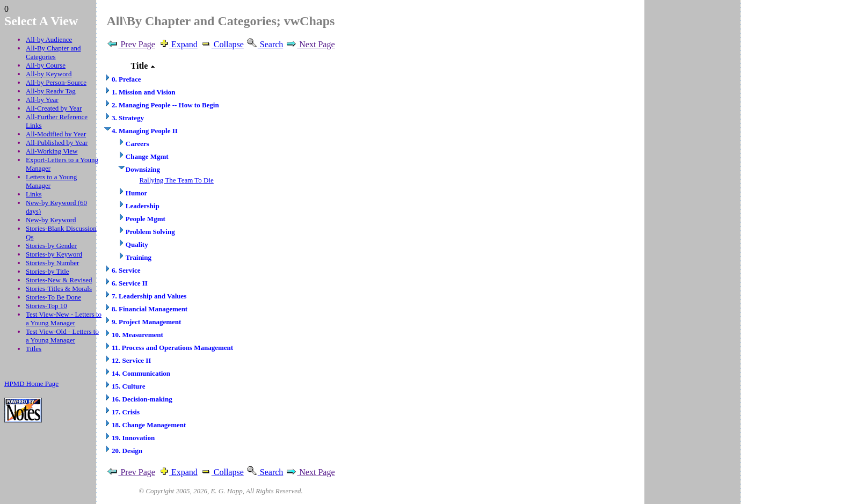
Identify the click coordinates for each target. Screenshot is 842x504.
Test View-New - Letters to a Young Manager (64, 319)
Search (265, 44)
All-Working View (52, 151)
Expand (177, 44)
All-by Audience (49, 39)
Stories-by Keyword (54, 254)
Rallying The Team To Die (177, 180)
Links (34, 194)
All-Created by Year (54, 108)
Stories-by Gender (51, 246)
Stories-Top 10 (46, 306)
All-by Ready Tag (51, 91)
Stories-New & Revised (59, 280)
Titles (34, 349)
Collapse (222, 44)
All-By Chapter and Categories (53, 52)
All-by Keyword (49, 74)
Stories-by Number (52, 263)
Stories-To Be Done (53, 297)
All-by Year (42, 100)
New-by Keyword (51, 220)
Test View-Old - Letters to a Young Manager (62, 336)
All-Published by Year (57, 143)
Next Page (310, 44)
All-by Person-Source (56, 82)
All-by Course (46, 65)
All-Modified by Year (56, 134)
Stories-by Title (48, 271)
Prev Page (130, 44)
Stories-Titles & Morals (59, 288)
